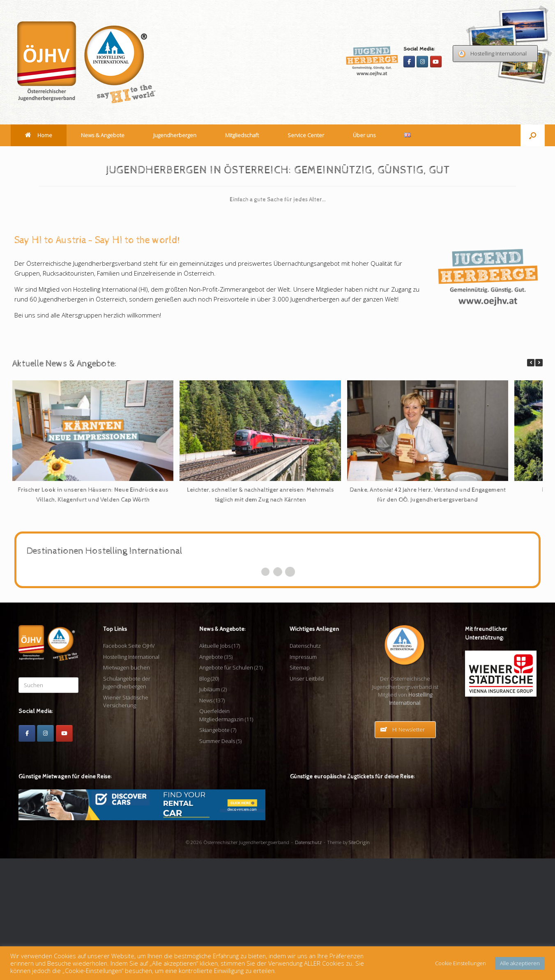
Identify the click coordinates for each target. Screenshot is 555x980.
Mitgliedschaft (242, 135)
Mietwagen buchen (127, 789)
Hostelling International (131, 778)
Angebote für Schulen (226, 789)
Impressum (303, 778)
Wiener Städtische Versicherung (126, 823)
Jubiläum (210, 811)
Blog (204, 800)
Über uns (364, 135)
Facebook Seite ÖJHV (129, 768)
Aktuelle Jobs (215, 768)
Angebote (211, 778)
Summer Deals (217, 863)
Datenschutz (305, 768)
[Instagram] (422, 62)
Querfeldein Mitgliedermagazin (221, 837)
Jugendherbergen (175, 135)
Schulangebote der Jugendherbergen (127, 804)
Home (39, 135)
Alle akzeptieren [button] (520, 963)
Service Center (306, 135)
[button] (533, 135)
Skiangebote (214, 852)
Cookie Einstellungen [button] (461, 963)
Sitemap (300, 789)
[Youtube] (436, 62)
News (206, 822)
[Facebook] (409, 62)
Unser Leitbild (307, 800)
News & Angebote (103, 135)
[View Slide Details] (139, 210)
